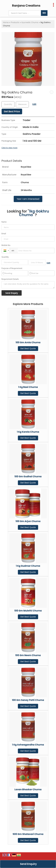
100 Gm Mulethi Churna (28, 611)
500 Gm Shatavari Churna (28, 834)
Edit (34, 104)
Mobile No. (6, 245)
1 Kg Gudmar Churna (28, 566)
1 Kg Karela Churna (28, 432)
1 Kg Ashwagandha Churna (28, 745)
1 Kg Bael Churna (28, 387)
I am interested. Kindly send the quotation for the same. (28, 285)
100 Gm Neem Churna (28, 655)
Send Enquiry (28, 864)
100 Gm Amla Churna (28, 342)
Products (15, 22)
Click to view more (9, 148)
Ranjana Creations (26, 6)
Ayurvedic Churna (30, 22)
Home (6, 22)
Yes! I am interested (28, 199)
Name (4, 222)
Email (4, 234)
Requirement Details (10, 279)
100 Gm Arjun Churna (28, 521)
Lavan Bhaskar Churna (28, 789)
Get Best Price (12, 111)
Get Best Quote (28, 348)
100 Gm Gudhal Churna (28, 476)
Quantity (5, 257)
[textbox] (22, 104)
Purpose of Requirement (12, 268)
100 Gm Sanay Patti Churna (28, 700)
